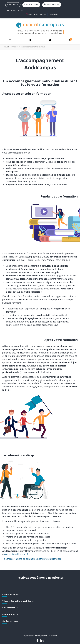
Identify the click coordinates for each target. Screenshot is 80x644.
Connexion (54, 14)
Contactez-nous (31, 5)
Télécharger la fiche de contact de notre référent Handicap (32, 559)
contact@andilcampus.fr (16, 554)
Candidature (13, 5)
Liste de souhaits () (36, 14)
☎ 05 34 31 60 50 (15, 11)
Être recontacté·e (52, 5)
